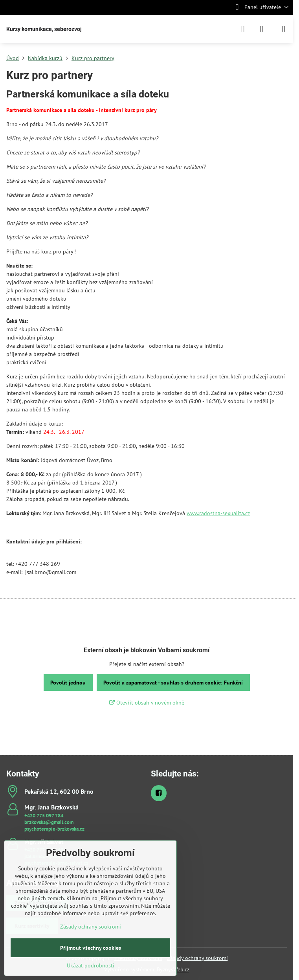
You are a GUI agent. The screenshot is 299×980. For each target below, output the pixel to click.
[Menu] (284, 29)
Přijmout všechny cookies (91, 948)
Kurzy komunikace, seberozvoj (44, 29)
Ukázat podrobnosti (91, 965)
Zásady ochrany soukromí (197, 958)
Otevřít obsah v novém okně (147, 703)
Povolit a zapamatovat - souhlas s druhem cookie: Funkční (173, 683)
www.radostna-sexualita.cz (218, 513)
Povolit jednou (68, 683)
